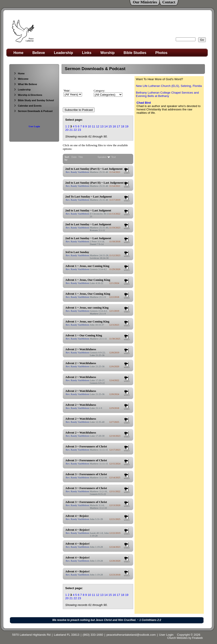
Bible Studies (135, 53)
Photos (161, 53)
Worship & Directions (28, 95)
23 (79, 130)
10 (89, 126)
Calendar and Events (28, 106)
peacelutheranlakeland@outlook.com (131, 635)
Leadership (64, 53)
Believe (39, 53)
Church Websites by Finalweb (185, 638)
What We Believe (25, 84)
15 (110, 126)
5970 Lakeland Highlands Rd (31, 635)
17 (118, 126)
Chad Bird (144, 103)
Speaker (102, 157)
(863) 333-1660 (93, 635)
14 (106, 126)
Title (80, 157)
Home (18, 53)
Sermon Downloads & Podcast (33, 111)
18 (123, 126)
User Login (34, 126)
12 (98, 126)
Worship (108, 53)
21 (71, 130)
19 (127, 126)
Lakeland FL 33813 (67, 635)
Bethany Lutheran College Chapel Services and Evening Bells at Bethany (167, 94)
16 (114, 126)
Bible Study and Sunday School (34, 100)
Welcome (21, 79)
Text (113, 157)
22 (75, 130)
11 (94, 126)
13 (102, 126)
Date (74, 157)
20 (67, 130)
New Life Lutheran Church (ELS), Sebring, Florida (169, 86)
